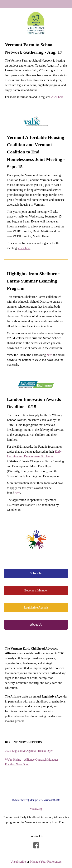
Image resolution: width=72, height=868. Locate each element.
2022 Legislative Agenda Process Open (29, 751)
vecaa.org (36, 809)
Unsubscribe (18, 862)
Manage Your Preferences (46, 862)
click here (58, 97)
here (49, 355)
